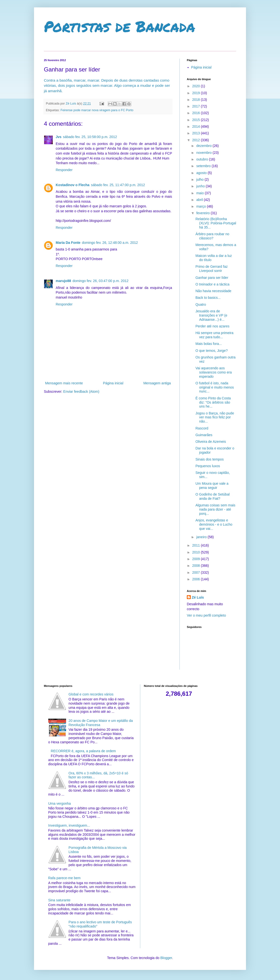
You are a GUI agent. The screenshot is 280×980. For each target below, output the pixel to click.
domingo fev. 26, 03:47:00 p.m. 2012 (100, 281)
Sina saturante (59, 900)
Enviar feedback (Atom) (81, 392)
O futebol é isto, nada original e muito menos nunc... (215, 387)
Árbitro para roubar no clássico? (212, 236)
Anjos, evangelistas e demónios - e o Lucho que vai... (214, 524)
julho (200, 179)
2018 (197, 100)
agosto (202, 173)
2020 (197, 86)
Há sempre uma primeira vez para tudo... (214, 335)
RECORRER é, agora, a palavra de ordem (83, 751)
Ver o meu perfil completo (206, 615)
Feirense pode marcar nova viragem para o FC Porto (97, 110)
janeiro (202, 537)
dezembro (204, 146)
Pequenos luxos (208, 466)
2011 (197, 545)
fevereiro (203, 213)
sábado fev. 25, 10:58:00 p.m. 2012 (90, 137)
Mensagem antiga (157, 383)
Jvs (59, 137)
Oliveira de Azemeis (211, 442)
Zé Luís (198, 597)
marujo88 (63, 281)
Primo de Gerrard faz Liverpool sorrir (212, 269)
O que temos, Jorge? (212, 351)
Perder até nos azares (212, 326)
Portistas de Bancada (120, 26)
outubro (202, 159)
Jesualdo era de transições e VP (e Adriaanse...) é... (211, 315)
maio (200, 193)
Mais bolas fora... (209, 344)
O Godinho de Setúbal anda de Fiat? (213, 496)
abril (200, 200)
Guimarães (204, 435)
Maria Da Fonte (68, 243)
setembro (204, 166)
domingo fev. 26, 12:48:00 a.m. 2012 (110, 243)
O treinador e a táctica (212, 284)
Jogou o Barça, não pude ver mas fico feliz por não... (215, 417)
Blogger (166, 958)
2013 (197, 133)
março (201, 206)
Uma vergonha (60, 803)
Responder (64, 170)
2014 (197, 126)
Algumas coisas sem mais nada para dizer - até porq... (215, 509)
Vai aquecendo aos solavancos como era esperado (214, 372)
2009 (197, 559)
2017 (197, 106)
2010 (197, 552)
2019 (197, 93)
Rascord (202, 428)
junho (201, 186)
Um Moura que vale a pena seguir (212, 486)
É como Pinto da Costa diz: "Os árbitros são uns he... (213, 402)
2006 (197, 579)
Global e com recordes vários (91, 694)
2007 (197, 572)
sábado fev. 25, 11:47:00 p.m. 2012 (118, 185)
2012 (197, 140)
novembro (204, 153)
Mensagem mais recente (64, 383)
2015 (197, 120)
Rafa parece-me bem (65, 878)
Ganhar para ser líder (212, 278)
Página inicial (113, 383)
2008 (197, 566)
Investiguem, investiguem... (69, 825)
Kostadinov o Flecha (73, 185)
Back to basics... (208, 298)
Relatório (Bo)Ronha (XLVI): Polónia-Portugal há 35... (216, 223)
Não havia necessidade (213, 291)
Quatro (201, 304)
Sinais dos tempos (210, 459)
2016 (197, 113)
